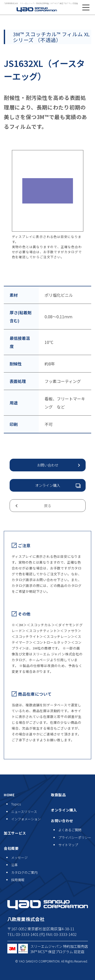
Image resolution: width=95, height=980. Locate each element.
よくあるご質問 (70, 830)
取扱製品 (58, 795)
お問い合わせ (48, 465)
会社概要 (11, 848)
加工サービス (15, 833)
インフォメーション (26, 819)
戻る (48, 505)
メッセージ (19, 857)
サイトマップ (68, 845)
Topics (16, 804)
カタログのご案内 (24, 872)
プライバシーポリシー (75, 837)
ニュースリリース (24, 812)
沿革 (14, 865)
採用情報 (18, 880)
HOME (9, 795)
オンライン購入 (48, 485)
